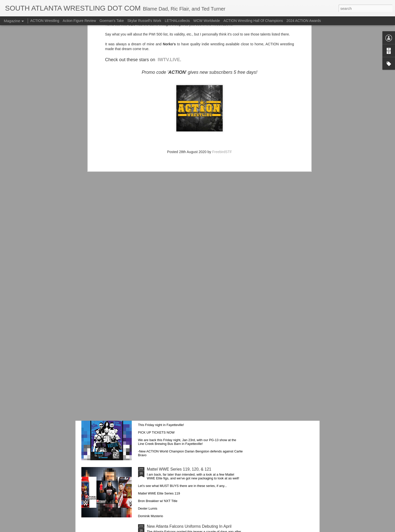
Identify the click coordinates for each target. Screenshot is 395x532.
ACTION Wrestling (45, 21)
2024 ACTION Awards (304, 21)
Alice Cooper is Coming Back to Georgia (183, 241)
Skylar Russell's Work (144, 21)
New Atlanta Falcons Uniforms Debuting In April (189, 526)
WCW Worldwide (207, 21)
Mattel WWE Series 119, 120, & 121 (179, 469)
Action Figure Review (79, 21)
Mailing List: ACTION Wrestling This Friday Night (190, 412)
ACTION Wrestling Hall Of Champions (253, 21)
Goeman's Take (112, 21)
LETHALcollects (177, 21)
